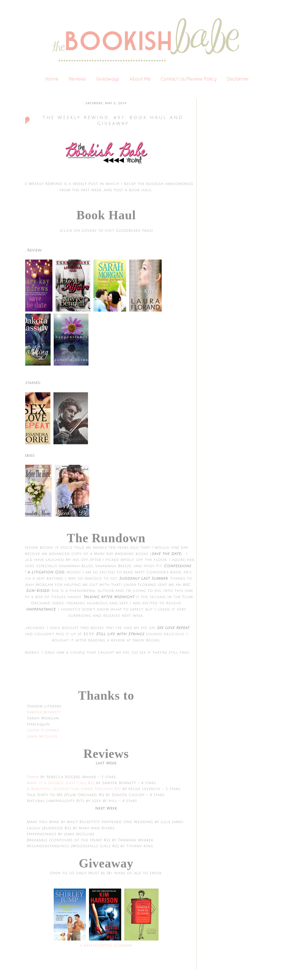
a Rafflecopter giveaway (106, 946)
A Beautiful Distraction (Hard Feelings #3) (74, 789)
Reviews (77, 79)
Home (52, 79)
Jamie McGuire (42, 736)
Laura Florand (43, 730)
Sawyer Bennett (44, 712)
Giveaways (108, 79)
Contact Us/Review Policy (189, 79)
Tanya (34, 777)
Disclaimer (238, 79)
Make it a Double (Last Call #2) (61, 783)
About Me (140, 79)
